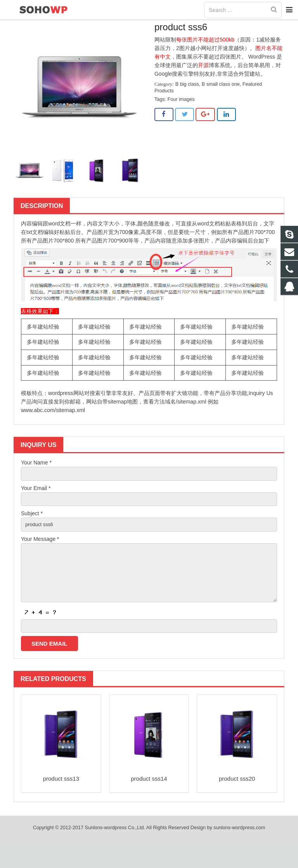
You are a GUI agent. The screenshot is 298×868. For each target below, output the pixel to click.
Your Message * (40, 556)
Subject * (32, 529)
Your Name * (36, 476)
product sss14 (149, 804)
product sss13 (61, 804)
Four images (181, 113)
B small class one (221, 97)
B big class (235, 26)
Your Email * (36, 502)
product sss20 (237, 804)
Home (206, 26)
